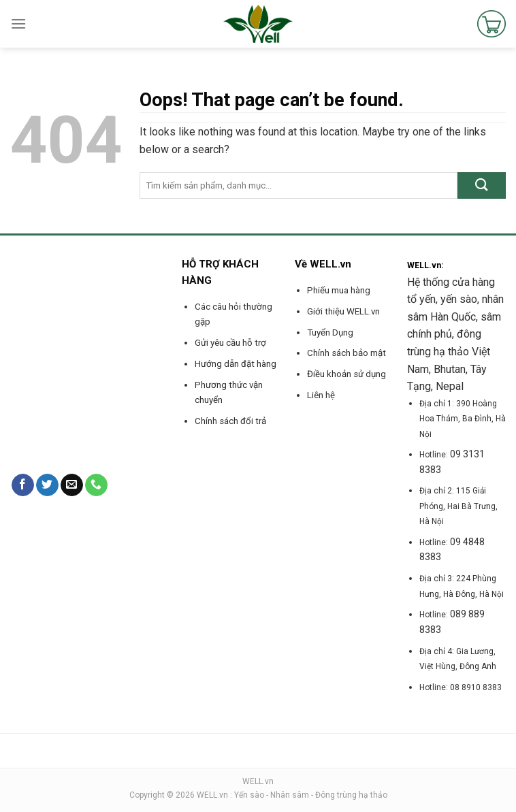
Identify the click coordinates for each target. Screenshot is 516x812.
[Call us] (96, 485)
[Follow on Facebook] (23, 485)
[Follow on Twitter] (47, 485)
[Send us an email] (72, 485)
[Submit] (482, 185)
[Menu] (18, 23)
